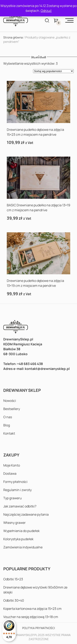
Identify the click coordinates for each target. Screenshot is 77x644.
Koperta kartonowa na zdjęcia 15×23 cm (32, 609)
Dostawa (10, 473)
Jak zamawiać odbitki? (20, 506)
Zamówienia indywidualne (23, 547)
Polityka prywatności (38, 628)
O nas (8, 417)
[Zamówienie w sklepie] (53, 71)
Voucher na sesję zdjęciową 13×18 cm (31, 617)
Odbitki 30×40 (14, 600)
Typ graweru (13, 498)
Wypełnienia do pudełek (21, 531)
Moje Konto (12, 465)
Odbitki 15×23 (13, 579)
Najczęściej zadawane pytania (26, 514)
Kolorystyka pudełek (18, 539)
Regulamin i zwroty (17, 490)
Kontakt (9, 433)
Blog (7, 425)
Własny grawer (14, 523)
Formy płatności (15, 482)
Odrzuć (46, 11)
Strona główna (13, 37)
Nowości (10, 401)
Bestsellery (12, 409)
